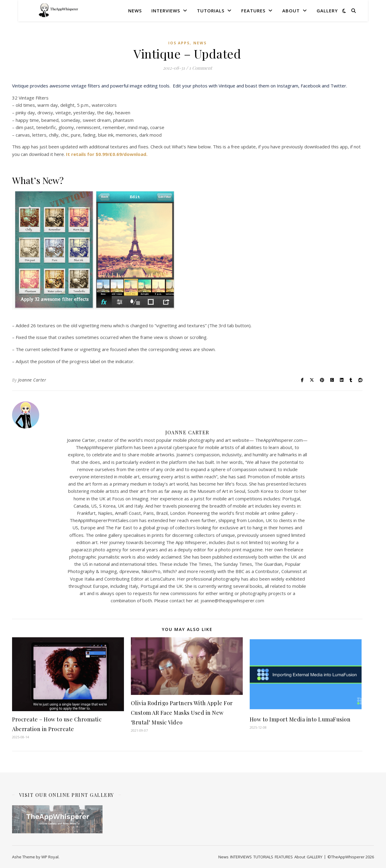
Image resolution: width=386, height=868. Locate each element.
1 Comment (201, 68)
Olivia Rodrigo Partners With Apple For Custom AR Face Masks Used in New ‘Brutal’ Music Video (182, 713)
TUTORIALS (211, 11)
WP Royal (50, 857)
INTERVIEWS (166, 11)
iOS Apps (179, 43)
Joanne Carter (32, 380)
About (291, 11)
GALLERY (327, 11)
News (135, 11)
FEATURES (253, 11)
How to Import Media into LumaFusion (300, 719)
